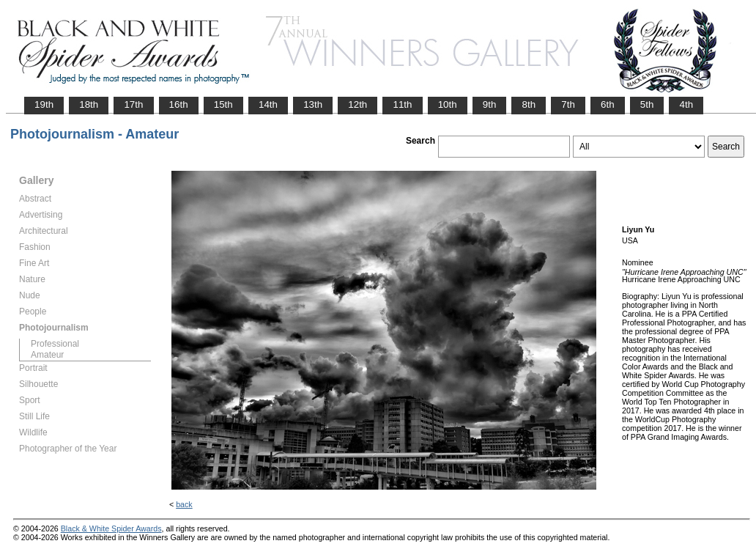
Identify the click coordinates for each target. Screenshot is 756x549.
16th (179, 104)
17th (133, 104)
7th (568, 104)
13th (313, 104)
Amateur (47, 355)
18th (89, 104)
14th (268, 104)
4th (686, 104)
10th (448, 104)
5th (647, 104)
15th (223, 104)
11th (402, 104)
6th (608, 104)
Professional (55, 344)
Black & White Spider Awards (111, 528)
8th (529, 104)
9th (490, 104)
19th (44, 104)
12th (357, 104)
